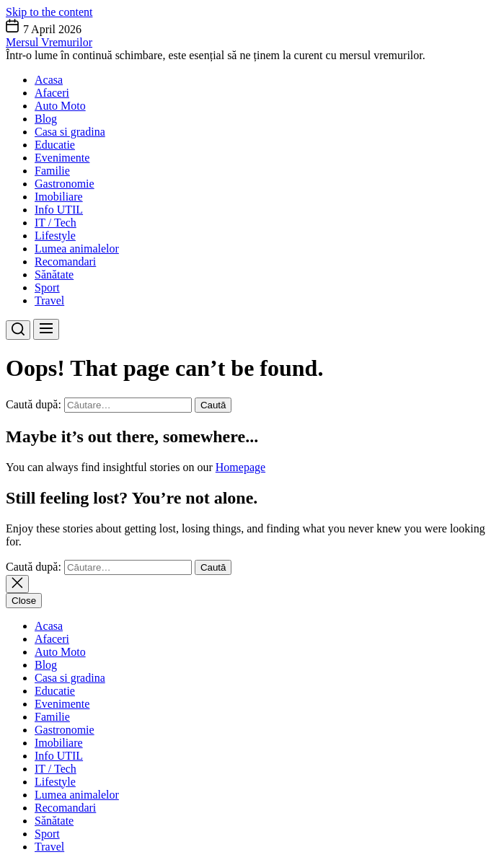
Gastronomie (65, 184)
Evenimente (62, 158)
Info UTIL (59, 210)
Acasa (49, 80)
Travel (49, 300)
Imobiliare (59, 197)
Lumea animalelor (77, 249)
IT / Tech (56, 223)
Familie (52, 171)
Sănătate (54, 275)
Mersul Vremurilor (49, 42)
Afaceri (52, 93)
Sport (47, 287)
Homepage (240, 467)
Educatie (55, 145)
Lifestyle (55, 236)
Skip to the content (49, 12)
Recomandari (65, 262)
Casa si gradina (70, 132)
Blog (46, 119)
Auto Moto (60, 106)
